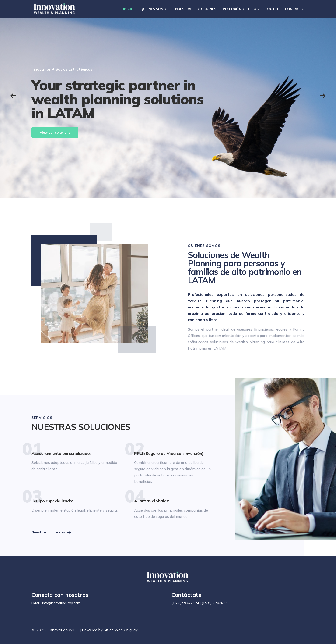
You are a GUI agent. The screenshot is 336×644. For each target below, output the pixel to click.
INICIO (128, 9)
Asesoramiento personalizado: (61, 453)
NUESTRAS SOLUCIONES (196, 9)
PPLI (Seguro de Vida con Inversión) (169, 453)
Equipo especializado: (52, 501)
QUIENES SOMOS (154, 9)
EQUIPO (272, 9)
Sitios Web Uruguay (121, 630)
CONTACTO (295, 9)
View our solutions (55, 132)
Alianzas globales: (152, 501)
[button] (13, 95)
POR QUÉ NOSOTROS (241, 9)
